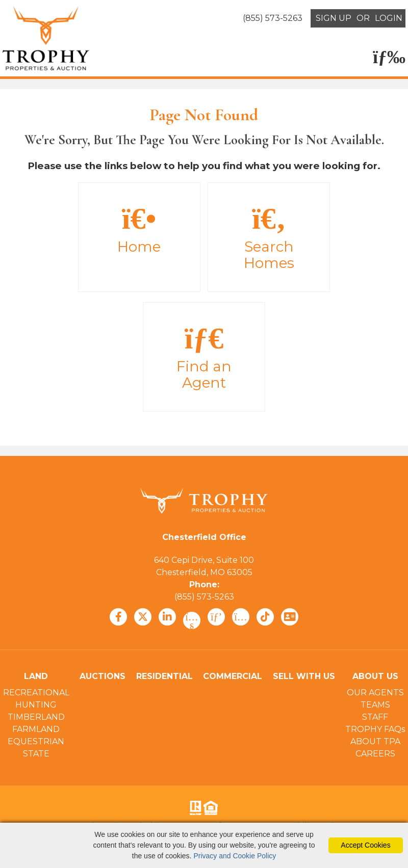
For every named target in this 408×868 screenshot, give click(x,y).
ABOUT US (375, 676)
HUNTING (36, 705)
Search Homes (269, 237)
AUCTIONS (103, 676)
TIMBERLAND (36, 717)
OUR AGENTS (375, 693)
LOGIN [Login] (389, 18)
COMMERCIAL (233, 676)
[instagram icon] (241, 617)
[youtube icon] (192, 620)
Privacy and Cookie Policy (235, 856)
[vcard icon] (290, 617)
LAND (36, 676)
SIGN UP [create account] (334, 18)
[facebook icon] (118, 617)
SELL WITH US (304, 676)
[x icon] (143, 617)
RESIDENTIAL (164, 676)
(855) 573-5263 (204, 597)
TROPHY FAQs (375, 729)
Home (139, 229)
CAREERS (375, 754)
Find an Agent (204, 357)
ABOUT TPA (375, 741)
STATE (36, 754)
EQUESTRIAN (36, 741)
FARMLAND (36, 729)
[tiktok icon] (265, 617)
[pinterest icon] (216, 617)
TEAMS (375, 705)
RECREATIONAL (36, 693)
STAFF (375, 717)
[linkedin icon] (167, 617)
